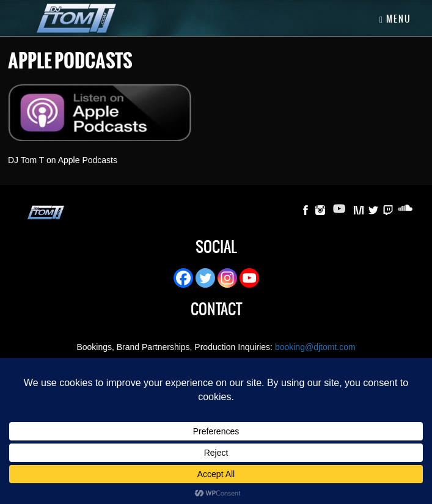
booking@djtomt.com (315, 347)
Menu (395, 19)
